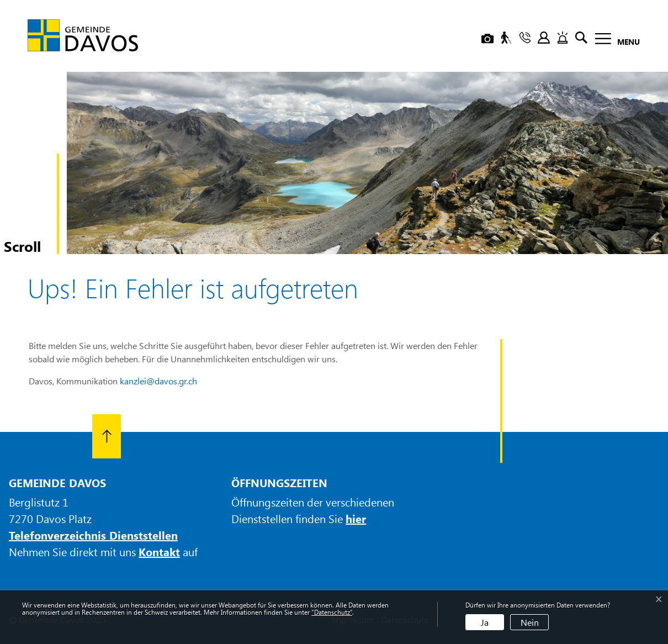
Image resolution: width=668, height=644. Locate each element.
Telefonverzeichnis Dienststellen (93, 535)
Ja (485, 622)
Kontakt (159, 551)
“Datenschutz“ (332, 612)
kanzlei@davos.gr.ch (158, 381)
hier (356, 518)
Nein (530, 622)
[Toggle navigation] (614, 41)
